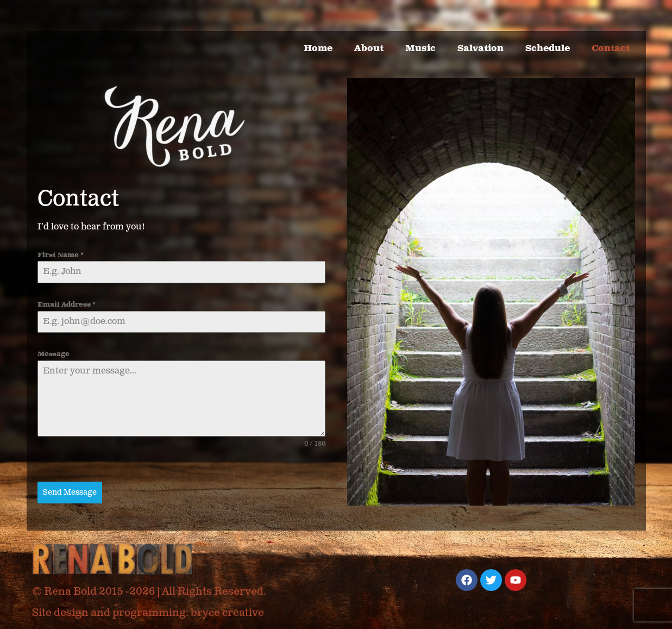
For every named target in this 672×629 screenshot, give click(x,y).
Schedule (548, 49)
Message (54, 354)
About (369, 49)
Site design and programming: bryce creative (148, 613)
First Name (61, 255)
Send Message (70, 492)
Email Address (67, 305)
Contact (611, 49)
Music (420, 49)
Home (318, 49)
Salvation (481, 49)
